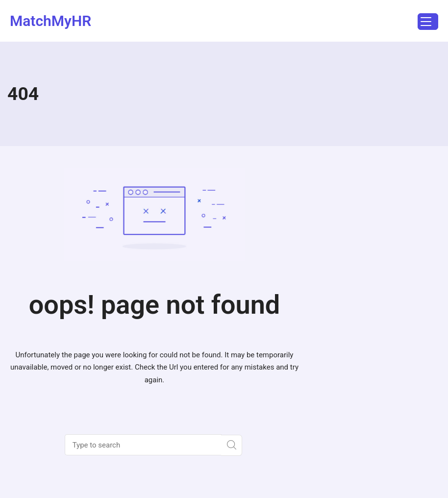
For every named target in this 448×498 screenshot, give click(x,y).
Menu (424, 23)
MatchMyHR (50, 21)
